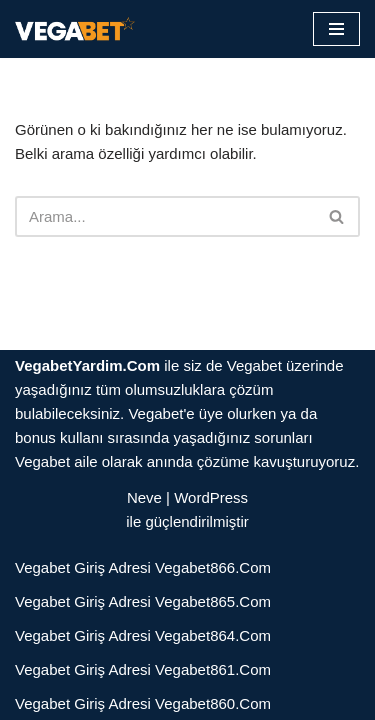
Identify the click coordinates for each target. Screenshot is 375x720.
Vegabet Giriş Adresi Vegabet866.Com (143, 567)
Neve (144, 497)
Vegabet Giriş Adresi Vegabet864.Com (143, 635)
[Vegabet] (75, 29)
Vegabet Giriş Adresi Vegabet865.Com (143, 601)
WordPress (211, 497)
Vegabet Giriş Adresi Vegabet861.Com (143, 669)
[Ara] (165, 216)
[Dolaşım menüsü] (336, 29)
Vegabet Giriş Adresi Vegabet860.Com (143, 703)
